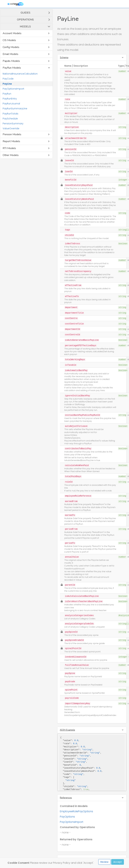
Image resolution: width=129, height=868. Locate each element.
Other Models (11, 155)
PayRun (7, 94)
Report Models (11, 141)
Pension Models (12, 134)
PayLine (7, 84)
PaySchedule (10, 119)
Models (25, 27)
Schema (64, 57)
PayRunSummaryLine (15, 108)
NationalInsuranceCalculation (20, 74)
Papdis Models (11, 61)
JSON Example (67, 730)
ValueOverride (11, 128)
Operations (25, 20)
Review (104, 862)
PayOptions (67, 817)
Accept (118, 862)
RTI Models (9, 148)
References (66, 798)
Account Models (12, 33)
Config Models (11, 47)
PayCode (8, 79)
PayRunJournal (11, 104)
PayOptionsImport (13, 89)
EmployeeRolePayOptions (76, 811)
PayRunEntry (10, 99)
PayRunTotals (10, 114)
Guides (25, 13)
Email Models (10, 54)
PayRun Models (12, 68)
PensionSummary (13, 124)
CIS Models (9, 40)
